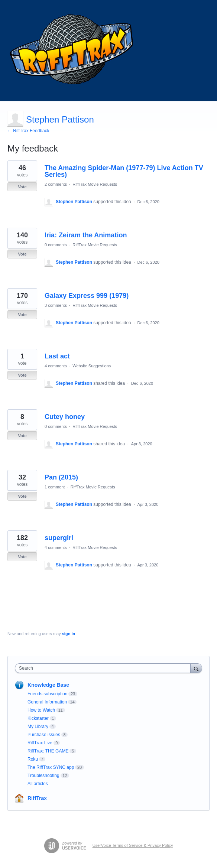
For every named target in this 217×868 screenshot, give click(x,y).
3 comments (56, 305)
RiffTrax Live (40, 743)
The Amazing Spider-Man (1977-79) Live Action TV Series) (124, 171)
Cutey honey (65, 417)
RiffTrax (37, 798)
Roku (33, 759)
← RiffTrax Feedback (28, 131)
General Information (47, 702)
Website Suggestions (92, 366)
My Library (38, 726)
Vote (22, 187)
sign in (69, 634)
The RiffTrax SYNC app (51, 767)
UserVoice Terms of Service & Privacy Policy (133, 845)
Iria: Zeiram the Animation (86, 235)
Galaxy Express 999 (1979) (87, 296)
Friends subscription (47, 694)
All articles (38, 784)
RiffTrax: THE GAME (48, 751)
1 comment (55, 487)
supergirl (59, 538)
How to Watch (41, 710)
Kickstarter (38, 718)
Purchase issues (44, 735)
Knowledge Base (48, 685)
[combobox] (104, 668)
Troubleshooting (43, 776)
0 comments (56, 245)
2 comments (56, 184)
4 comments (56, 366)
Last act (57, 356)
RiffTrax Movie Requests (95, 184)
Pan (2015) (61, 477)
